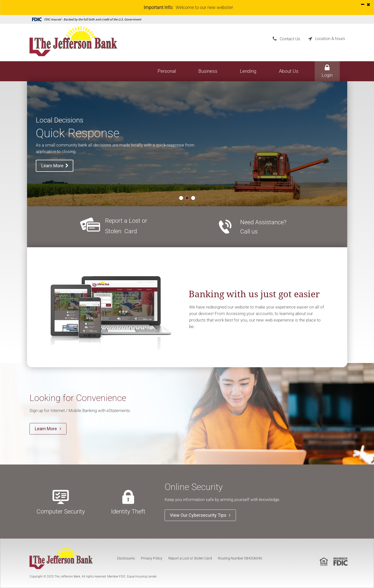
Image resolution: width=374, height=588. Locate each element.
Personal (167, 71)
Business (208, 71)
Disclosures (126, 558)
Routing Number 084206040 (240, 558)
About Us (289, 71)
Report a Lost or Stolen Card (190, 558)
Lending (248, 71)
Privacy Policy (152, 558)
